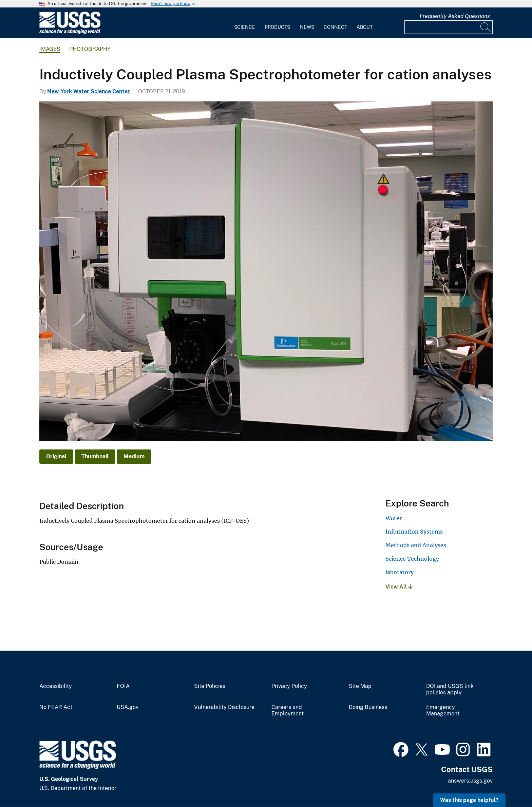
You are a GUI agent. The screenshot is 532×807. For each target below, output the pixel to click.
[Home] (70, 33)
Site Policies (210, 686)
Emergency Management (443, 710)
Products (277, 27)
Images (50, 49)
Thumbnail (95, 456)
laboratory (400, 572)
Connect (335, 27)
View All (399, 587)
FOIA (123, 686)
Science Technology (412, 559)
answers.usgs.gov (470, 781)
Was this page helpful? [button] (469, 800)
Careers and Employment (288, 710)
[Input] (449, 27)
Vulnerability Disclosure (224, 707)
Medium (134, 456)
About (365, 27)
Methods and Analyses (416, 545)
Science (245, 27)
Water (394, 518)
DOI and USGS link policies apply (450, 689)
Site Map (360, 686)
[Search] (486, 27)
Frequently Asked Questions (455, 16)
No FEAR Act (56, 707)
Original (56, 456)
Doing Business (368, 707)
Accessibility (56, 686)
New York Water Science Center (89, 91)
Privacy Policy (289, 686)
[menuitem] (245, 23)
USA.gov (128, 707)
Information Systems (414, 532)
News (307, 27)
